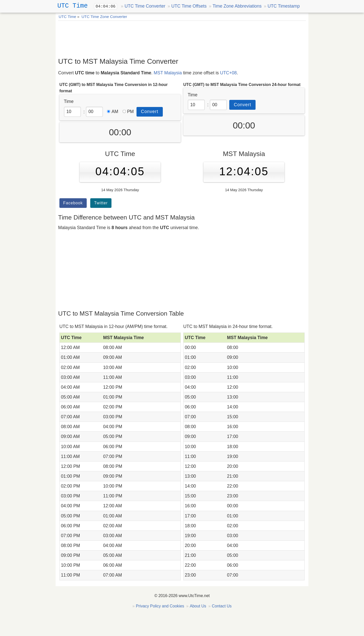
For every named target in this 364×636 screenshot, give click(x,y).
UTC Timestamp (284, 6)
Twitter (101, 203)
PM (128, 112)
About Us (198, 606)
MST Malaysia (168, 73)
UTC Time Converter (145, 6)
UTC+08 (229, 73)
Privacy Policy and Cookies (160, 606)
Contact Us (222, 606)
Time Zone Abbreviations (237, 6)
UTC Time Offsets (189, 6)
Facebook (73, 203)
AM (112, 112)
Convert (150, 112)
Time (69, 101)
